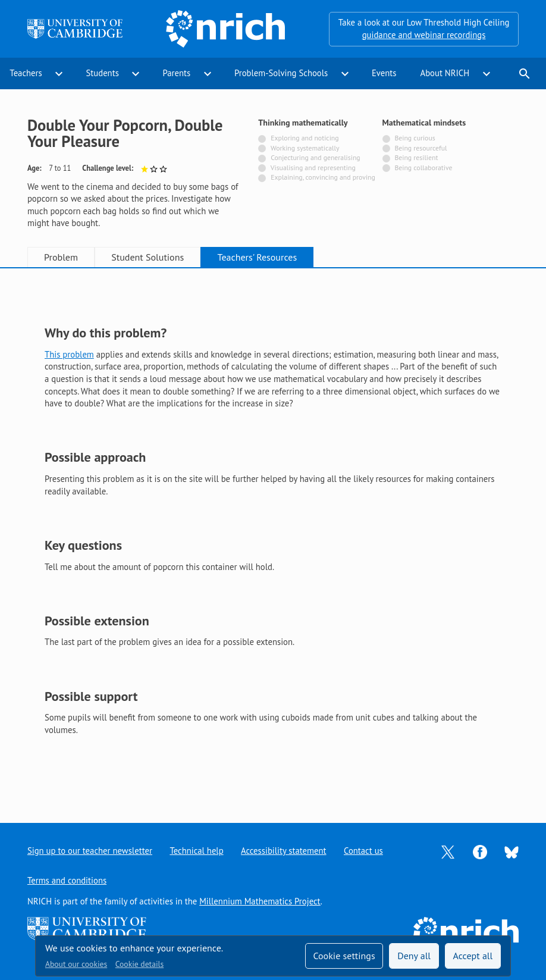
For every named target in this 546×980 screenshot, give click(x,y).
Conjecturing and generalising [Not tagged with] (315, 157)
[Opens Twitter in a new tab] (448, 851)
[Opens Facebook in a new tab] (480, 851)
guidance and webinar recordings (424, 35)
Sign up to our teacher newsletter (90, 851)
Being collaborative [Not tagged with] (423, 167)
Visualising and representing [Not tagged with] (313, 167)
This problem (69, 354)
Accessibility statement (283, 851)
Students (102, 73)
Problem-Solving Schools (281, 73)
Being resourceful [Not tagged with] (421, 148)
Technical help (196, 851)
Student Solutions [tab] (148, 257)
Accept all (473, 956)
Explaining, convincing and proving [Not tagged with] (323, 177)
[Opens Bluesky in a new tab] (512, 851)
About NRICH (445, 73)
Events (384, 73)
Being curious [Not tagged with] (415, 138)
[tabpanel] (273, 536)
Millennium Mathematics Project (260, 901)
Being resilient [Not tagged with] (416, 157)
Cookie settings (344, 956)
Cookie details (139, 964)
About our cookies (76, 964)
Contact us (363, 851)
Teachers (26, 73)
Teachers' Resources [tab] (258, 257)
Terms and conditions (67, 880)
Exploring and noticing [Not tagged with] (305, 138)
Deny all (414, 956)
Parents (177, 73)
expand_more (59, 74)
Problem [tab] (61, 257)
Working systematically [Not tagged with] (305, 148)
